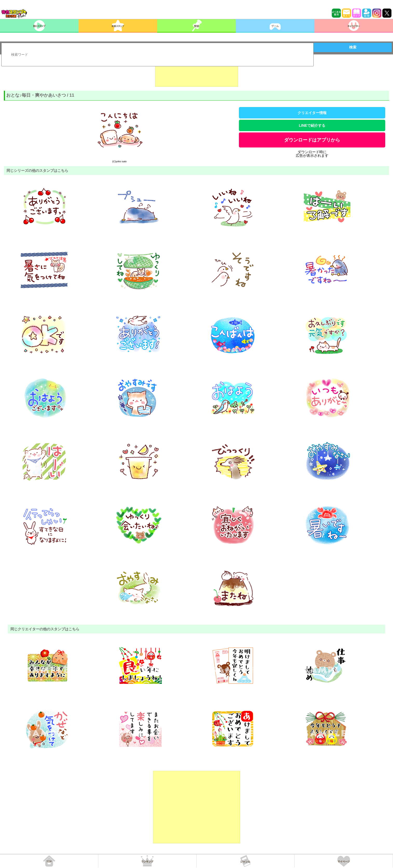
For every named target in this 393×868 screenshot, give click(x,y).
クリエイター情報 (312, 113)
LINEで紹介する (312, 125)
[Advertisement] (197, 74)
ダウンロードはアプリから (312, 140)
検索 (353, 47)
